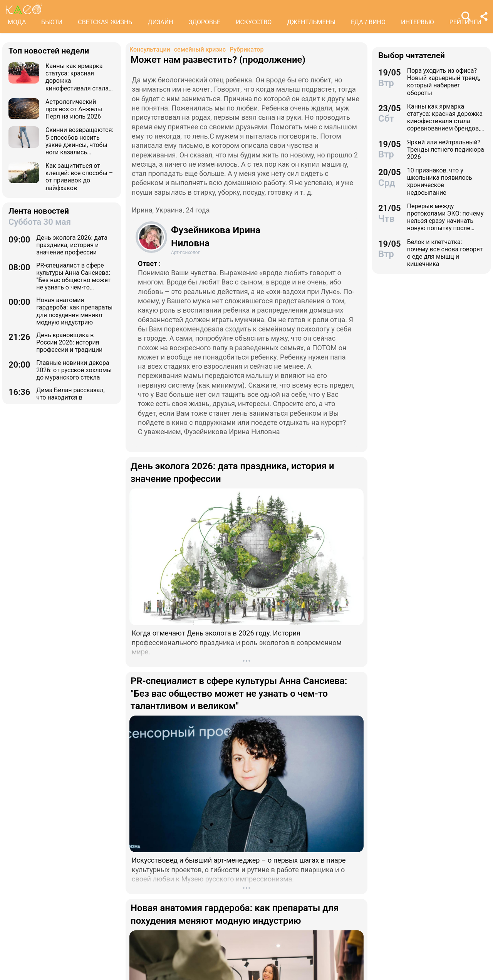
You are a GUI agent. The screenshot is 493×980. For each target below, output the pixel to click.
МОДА (17, 22)
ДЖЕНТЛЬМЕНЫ (311, 22)
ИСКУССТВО (254, 22)
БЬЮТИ (52, 22)
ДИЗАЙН (160, 22)
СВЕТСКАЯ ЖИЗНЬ (105, 22)
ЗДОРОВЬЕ (205, 22)
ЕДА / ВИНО (368, 22)
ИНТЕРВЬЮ (418, 22)
